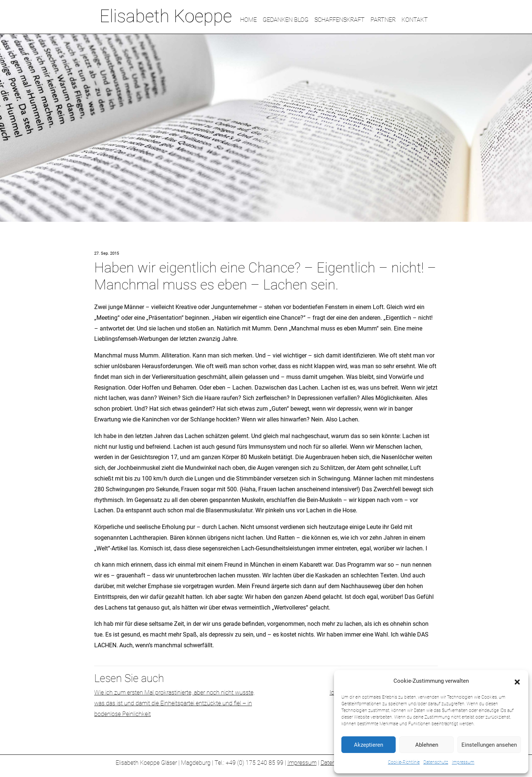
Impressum (463, 762)
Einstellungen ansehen (489, 745)
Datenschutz (436, 762)
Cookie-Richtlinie (404, 762)
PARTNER (383, 20)
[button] (517, 681)
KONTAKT (415, 20)
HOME (248, 20)
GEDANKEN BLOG (286, 20)
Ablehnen (427, 745)
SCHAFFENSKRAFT (340, 20)
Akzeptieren (369, 745)
